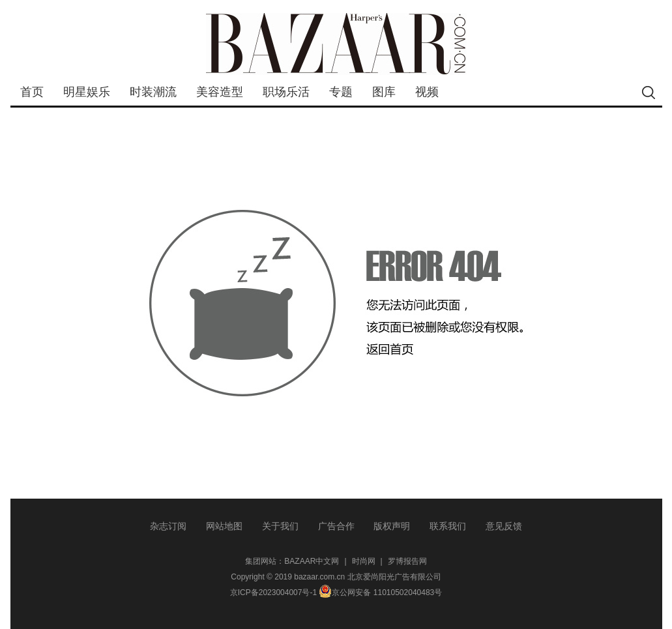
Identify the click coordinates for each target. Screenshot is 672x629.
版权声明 (392, 526)
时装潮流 (153, 92)
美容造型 (220, 92)
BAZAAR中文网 (312, 561)
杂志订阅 (168, 526)
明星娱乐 (87, 92)
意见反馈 (504, 526)
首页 (32, 92)
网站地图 (224, 526)
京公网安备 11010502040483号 (380, 592)
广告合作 (336, 526)
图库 (384, 92)
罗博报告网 (407, 561)
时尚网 (364, 561)
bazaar (336, 44)
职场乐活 (286, 92)
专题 (341, 92)
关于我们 (280, 526)
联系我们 (448, 526)
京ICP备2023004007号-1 (273, 592)
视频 (427, 92)
